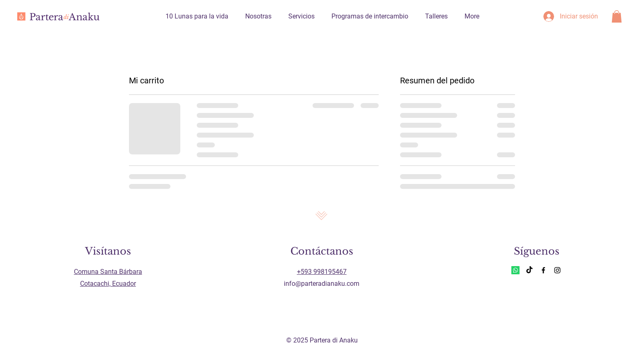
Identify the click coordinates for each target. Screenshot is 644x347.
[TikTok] (529, 270)
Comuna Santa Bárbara (108, 272)
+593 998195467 (322, 272)
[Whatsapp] (515, 270)
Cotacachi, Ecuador (108, 284)
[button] (617, 16)
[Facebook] (543, 270)
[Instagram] (557, 270)
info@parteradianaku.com (322, 284)
